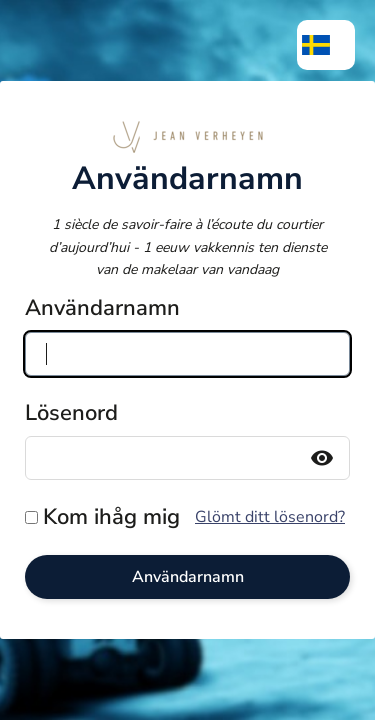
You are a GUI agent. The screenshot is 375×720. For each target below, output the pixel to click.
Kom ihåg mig (111, 517)
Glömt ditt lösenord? (270, 517)
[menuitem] (326, 45)
